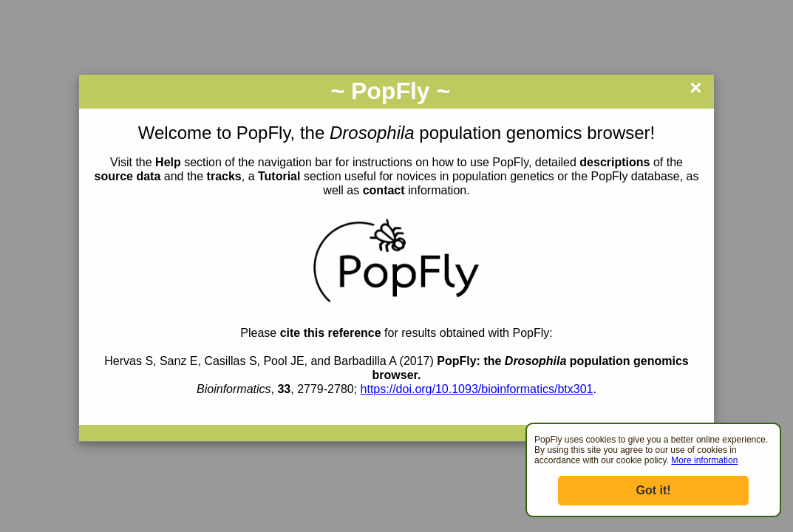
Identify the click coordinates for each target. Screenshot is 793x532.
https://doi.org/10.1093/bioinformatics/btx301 (477, 389)
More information (704, 460)
